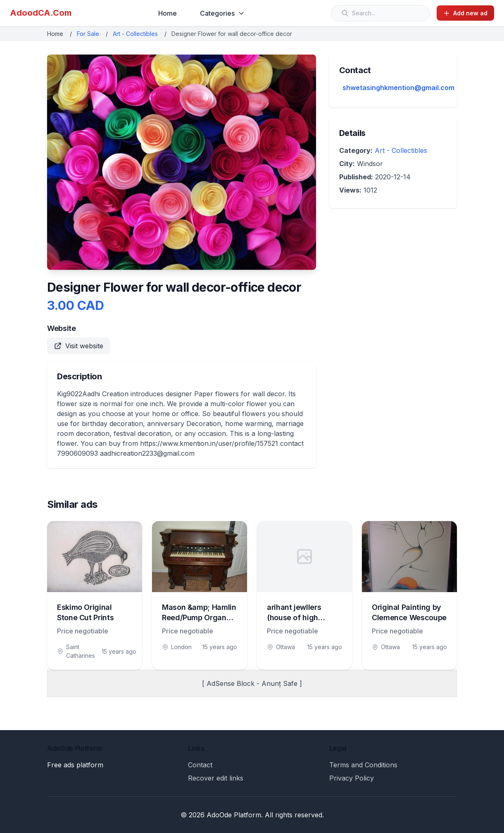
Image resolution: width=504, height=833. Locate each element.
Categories (222, 13)
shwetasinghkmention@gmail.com (398, 88)
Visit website (78, 346)
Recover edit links (216, 778)
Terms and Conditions (363, 765)
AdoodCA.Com (41, 13)
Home (168, 13)
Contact (200, 765)
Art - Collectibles (135, 34)
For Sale (88, 34)
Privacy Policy (352, 778)
